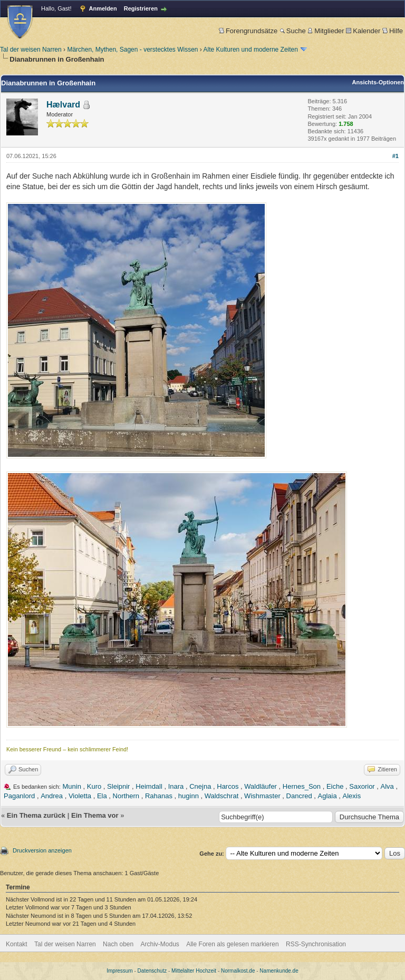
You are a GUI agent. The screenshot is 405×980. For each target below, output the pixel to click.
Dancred (299, 796)
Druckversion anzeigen (42, 850)
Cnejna (200, 786)
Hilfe (393, 31)
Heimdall (149, 786)
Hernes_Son (302, 786)
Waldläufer (261, 786)
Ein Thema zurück (36, 815)
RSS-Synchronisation (316, 944)
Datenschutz (152, 971)
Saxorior (362, 786)
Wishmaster (262, 796)
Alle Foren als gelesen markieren (232, 944)
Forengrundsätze (248, 31)
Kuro (94, 786)
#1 (396, 156)
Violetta (80, 796)
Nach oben (118, 944)
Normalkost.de (238, 971)
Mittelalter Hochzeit (194, 971)
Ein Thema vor (95, 815)
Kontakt (17, 944)
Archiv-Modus (160, 944)
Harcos (228, 786)
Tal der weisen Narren (31, 50)
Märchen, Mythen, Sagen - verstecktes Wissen (132, 50)
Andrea (52, 796)
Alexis (352, 796)
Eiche (335, 786)
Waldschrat (222, 796)
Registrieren (141, 8)
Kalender (363, 31)
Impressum (119, 971)
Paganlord (19, 796)
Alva (387, 786)
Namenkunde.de (279, 971)
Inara (176, 786)
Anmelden (103, 8)
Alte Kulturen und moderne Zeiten (251, 50)
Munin (72, 786)
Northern (126, 796)
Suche (293, 31)
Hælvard (63, 105)
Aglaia (327, 796)
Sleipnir (118, 786)
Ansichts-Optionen (378, 82)
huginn (189, 796)
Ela (102, 796)
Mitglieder (326, 31)
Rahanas (159, 796)
